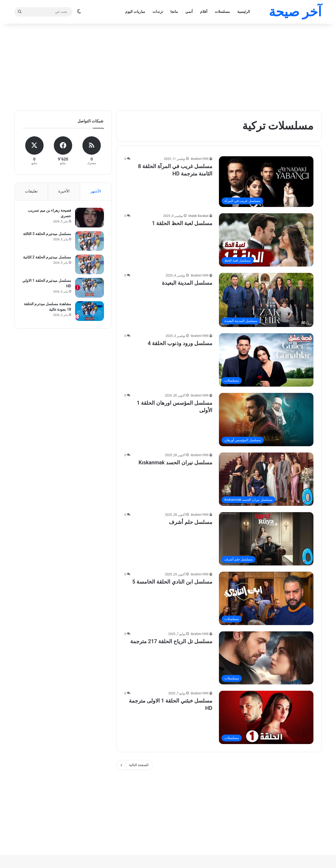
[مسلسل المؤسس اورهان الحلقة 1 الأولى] (266, 420)
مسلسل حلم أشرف (191, 522)
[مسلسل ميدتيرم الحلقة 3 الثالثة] (89, 241)
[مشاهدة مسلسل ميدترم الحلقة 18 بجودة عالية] (89, 312)
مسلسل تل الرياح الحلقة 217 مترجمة (171, 641)
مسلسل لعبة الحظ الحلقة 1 (182, 223)
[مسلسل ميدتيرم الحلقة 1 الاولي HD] (89, 288)
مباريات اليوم (135, 12)
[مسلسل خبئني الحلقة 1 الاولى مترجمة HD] (266, 717)
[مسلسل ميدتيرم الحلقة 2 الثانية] (89, 265)
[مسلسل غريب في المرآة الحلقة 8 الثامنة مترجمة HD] (266, 181)
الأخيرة (64, 191)
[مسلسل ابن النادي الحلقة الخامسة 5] (266, 598)
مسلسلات (222, 12)
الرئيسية (244, 12)
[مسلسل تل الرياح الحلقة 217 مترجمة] (266, 658)
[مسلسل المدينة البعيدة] (266, 300)
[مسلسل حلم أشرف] (266, 539)
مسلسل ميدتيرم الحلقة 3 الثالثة (47, 234)
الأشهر (96, 191)
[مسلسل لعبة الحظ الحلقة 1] (266, 240)
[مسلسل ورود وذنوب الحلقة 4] (266, 360)
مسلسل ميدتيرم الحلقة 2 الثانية (47, 258)
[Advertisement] (168, 66)
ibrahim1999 (200, 159)
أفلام (204, 12)
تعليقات (31, 191)
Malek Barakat (198, 216)
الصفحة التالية (135, 765)
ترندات (158, 12)
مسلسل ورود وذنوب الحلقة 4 (180, 343)
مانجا (174, 12)
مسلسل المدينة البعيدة (187, 283)
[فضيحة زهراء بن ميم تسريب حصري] (89, 218)
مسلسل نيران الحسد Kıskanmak (175, 462)
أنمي (189, 12)
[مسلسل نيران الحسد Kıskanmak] (266, 479)
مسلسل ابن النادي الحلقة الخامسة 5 (172, 582)
